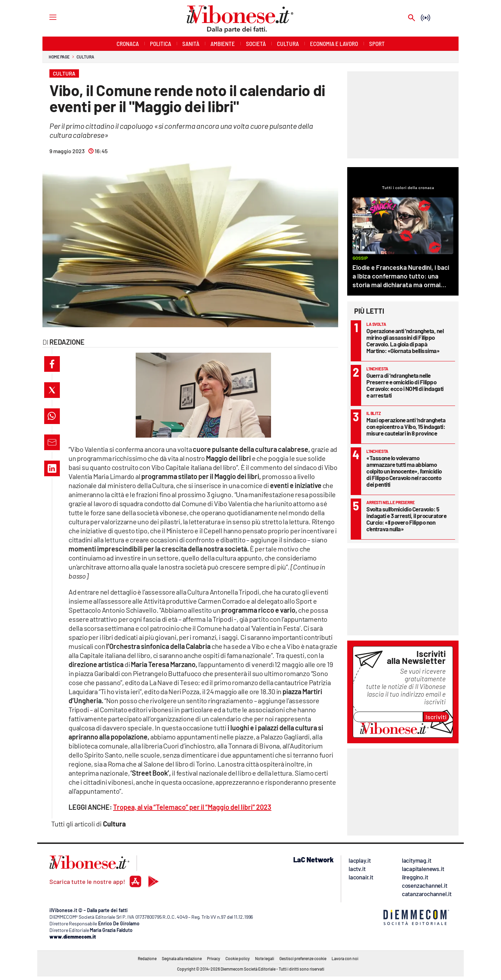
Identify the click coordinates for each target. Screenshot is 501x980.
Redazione (147, 958)
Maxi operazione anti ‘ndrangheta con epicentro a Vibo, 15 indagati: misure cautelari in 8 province (406, 426)
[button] (52, 364)
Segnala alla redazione (182, 958)
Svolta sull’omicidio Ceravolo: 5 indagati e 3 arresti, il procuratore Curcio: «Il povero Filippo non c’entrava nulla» (406, 519)
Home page (59, 57)
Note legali (265, 958)
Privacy (214, 958)
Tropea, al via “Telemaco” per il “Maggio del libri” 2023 (192, 807)
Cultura (85, 57)
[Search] (412, 18)
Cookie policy (238, 958)
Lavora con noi (345, 958)
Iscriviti (436, 717)
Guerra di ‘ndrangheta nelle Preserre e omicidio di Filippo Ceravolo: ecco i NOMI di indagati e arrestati (405, 385)
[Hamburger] (46, 17)
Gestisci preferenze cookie (303, 958)
